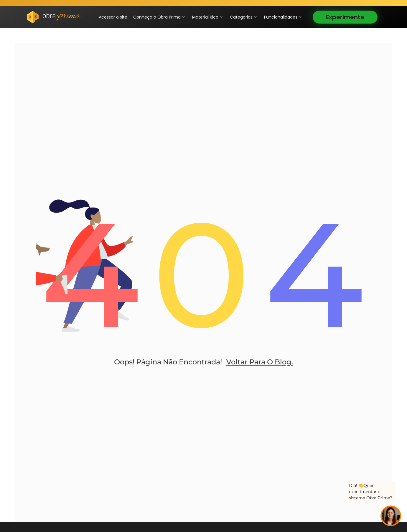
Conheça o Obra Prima (159, 17)
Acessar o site (113, 17)
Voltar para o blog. (260, 362)
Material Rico (207, 17)
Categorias (243, 17)
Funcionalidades (283, 17)
